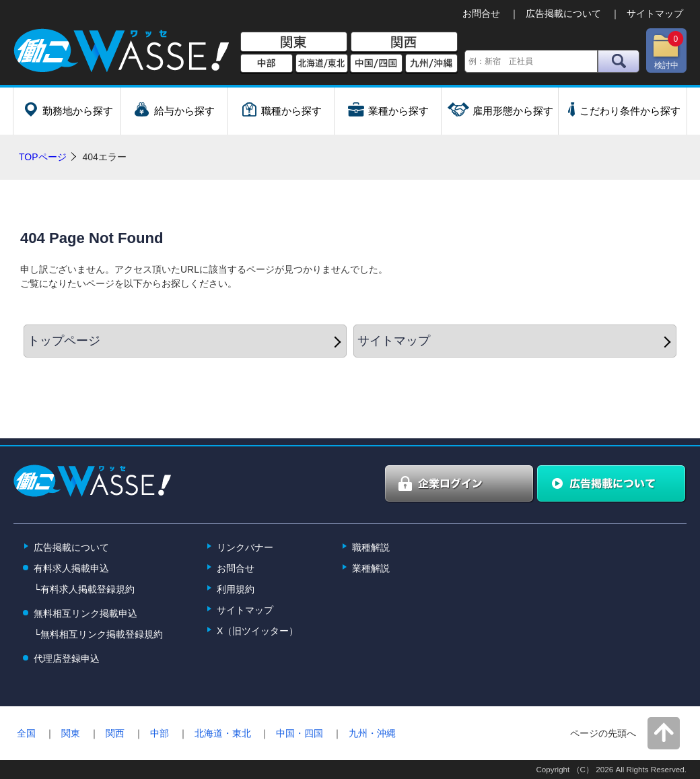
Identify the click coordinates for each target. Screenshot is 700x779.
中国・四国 (300, 733)
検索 (619, 61)
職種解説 (371, 547)
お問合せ (481, 13)
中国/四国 (376, 64)
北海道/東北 (322, 64)
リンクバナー (245, 547)
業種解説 (371, 568)
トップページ (64, 341)
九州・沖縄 (372, 733)
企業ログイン (460, 484)
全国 (26, 733)
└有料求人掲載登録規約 (84, 589)
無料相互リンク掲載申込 (85, 613)
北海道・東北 (223, 733)
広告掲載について (563, 13)
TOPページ (43, 157)
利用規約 (236, 589)
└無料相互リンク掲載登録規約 (98, 634)
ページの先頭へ (603, 733)
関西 (404, 42)
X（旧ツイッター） (257, 631)
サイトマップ (655, 13)
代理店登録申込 (67, 658)
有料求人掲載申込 (71, 568)
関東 (294, 42)
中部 (267, 64)
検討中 (668, 50)
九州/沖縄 (431, 64)
